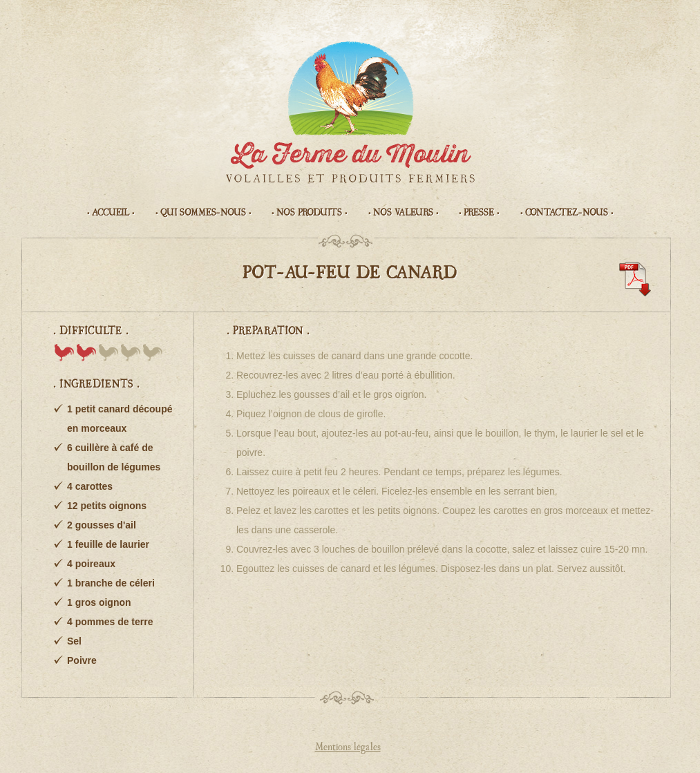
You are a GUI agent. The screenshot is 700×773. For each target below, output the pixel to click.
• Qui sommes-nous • (203, 213)
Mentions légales (348, 747)
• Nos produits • (309, 213)
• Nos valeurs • (403, 213)
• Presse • (479, 213)
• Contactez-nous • (567, 213)
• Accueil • (111, 213)
